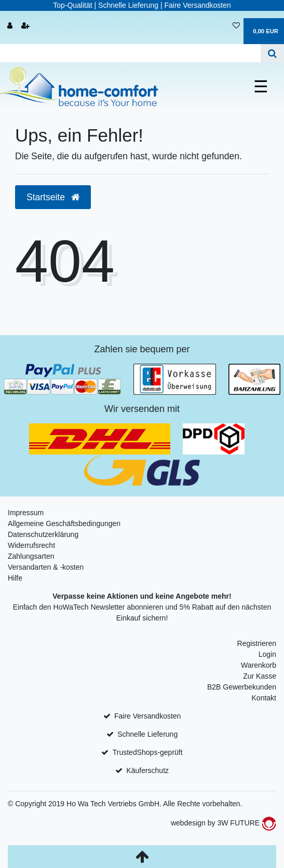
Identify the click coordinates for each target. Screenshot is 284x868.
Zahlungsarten (31, 556)
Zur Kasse (260, 676)
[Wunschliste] (236, 26)
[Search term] (130, 53)
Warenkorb (259, 665)
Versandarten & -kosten (46, 567)
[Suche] (272, 53)
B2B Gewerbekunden (242, 687)
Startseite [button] (53, 197)
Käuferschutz (147, 770)
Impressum (26, 513)
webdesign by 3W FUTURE (224, 823)
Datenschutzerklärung (43, 534)
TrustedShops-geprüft (148, 752)
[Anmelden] (10, 26)
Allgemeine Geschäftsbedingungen (64, 523)
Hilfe (15, 578)
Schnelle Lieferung (147, 734)
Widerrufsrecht (31, 545)
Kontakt (264, 698)
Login (267, 654)
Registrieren (257, 643)
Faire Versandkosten (147, 716)
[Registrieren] (25, 26)
